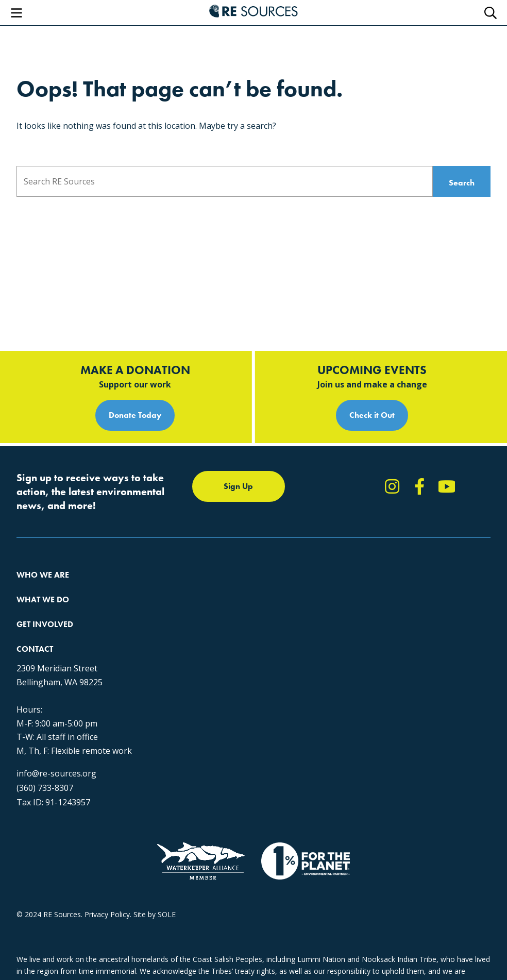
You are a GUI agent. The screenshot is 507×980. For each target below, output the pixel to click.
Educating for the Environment (199, 549)
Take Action (336, 512)
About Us (32, 512)
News (326, 549)
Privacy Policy (107, 914)
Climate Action (173, 530)
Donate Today (135, 339)
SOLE (167, 914)
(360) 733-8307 (45, 763)
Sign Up (238, 410)
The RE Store (170, 586)
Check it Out (372, 339)
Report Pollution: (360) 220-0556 (370, 530)
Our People (35, 549)
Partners (31, 586)
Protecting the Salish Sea (190, 512)
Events (327, 568)
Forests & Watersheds (186, 568)
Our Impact (35, 530)
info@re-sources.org (56, 749)
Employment (38, 568)
